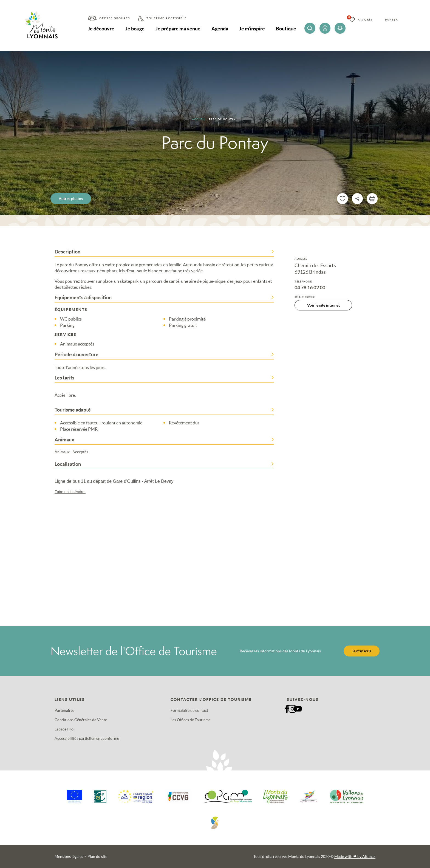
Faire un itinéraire (73, 492)
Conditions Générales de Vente (81, 720)
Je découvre (101, 29)
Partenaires (64, 710)
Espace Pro (64, 729)
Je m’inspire (252, 29)
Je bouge (135, 29)
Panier (391, 20)
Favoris (365, 20)
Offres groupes (115, 18)
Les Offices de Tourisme (190, 720)
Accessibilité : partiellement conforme (87, 738)
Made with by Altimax (355, 856)
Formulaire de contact (189, 710)
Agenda (220, 29)
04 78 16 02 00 (310, 288)
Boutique (286, 29)
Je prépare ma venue (178, 29)
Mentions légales (69, 856)
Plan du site (97, 856)
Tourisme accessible (167, 18)
